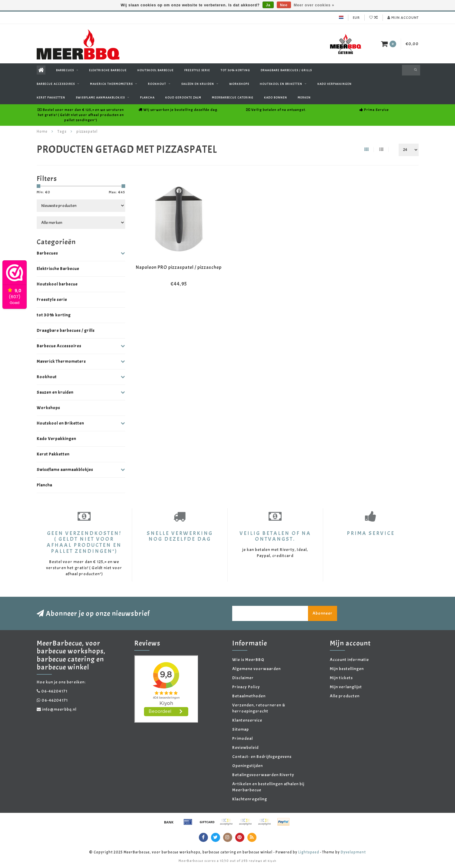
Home (42, 132)
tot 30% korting (235, 70)
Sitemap (241, 729)
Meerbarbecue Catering (233, 97)
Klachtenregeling (250, 799)
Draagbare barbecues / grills (286, 70)
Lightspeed (309, 852)
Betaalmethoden (249, 696)
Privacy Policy (246, 687)
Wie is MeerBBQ (248, 660)
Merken (304, 97)
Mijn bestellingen (347, 669)
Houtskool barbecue (156, 70)
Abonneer (323, 613)
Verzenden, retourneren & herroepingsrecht (259, 708)
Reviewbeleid (245, 748)
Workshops (239, 84)
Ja (268, 5)
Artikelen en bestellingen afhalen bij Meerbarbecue (268, 787)
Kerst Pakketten (51, 97)
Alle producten (345, 696)
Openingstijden (248, 766)
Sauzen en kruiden (198, 84)
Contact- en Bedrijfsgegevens (262, 757)
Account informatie (349, 660)
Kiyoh (272, 861)
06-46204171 (54, 691)
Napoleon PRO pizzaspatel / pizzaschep (179, 267)
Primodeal (243, 738)
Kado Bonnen (276, 97)
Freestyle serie (197, 70)
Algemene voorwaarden (256, 669)
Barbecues (65, 70)
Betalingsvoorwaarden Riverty (263, 775)
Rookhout (157, 84)
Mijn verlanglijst (346, 687)
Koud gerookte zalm (183, 97)
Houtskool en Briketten (281, 84)
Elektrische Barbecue (108, 70)
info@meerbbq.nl (59, 709)
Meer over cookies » (314, 5)
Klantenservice (247, 720)
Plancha (147, 97)
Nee (284, 5)
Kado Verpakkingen (335, 84)
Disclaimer (243, 678)
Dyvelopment (353, 852)
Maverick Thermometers (111, 84)
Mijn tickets (341, 678)
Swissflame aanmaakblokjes (100, 97)
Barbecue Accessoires (56, 84)
